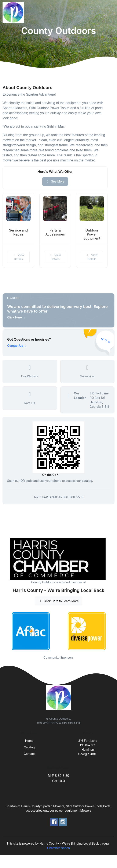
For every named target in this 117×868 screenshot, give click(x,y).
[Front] (14, 12)
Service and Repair (19, 232)
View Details (18, 257)
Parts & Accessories (55, 232)
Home (29, 741)
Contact (29, 754)
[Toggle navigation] (110, 12)
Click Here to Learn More (58, 601)
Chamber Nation (59, 848)
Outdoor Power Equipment (92, 234)
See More (55, 181)
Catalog (29, 747)
